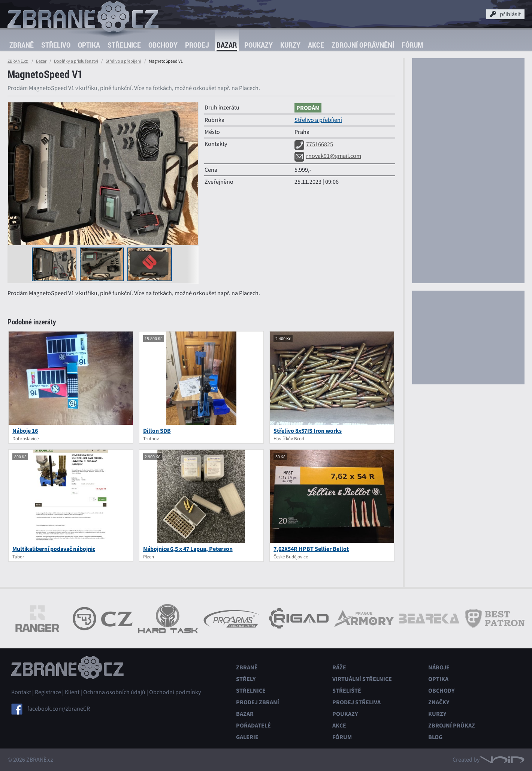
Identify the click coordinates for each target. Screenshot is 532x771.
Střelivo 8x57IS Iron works (308, 431)
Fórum (412, 45)
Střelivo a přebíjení (123, 61)
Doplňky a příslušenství (76, 61)
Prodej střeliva (356, 702)
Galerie (247, 737)
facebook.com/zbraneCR (59, 709)
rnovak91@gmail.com (328, 156)
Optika (89, 45)
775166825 (314, 144)
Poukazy (259, 45)
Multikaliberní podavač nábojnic (54, 549)
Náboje (439, 667)
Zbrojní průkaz (452, 725)
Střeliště (347, 691)
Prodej (197, 45)
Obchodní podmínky (175, 692)
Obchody (163, 45)
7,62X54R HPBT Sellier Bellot (311, 549)
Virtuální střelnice (362, 679)
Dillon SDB (157, 431)
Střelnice (124, 45)
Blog (435, 737)
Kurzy (290, 45)
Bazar (227, 45)
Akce (316, 45)
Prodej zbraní (258, 702)
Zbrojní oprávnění (363, 45)
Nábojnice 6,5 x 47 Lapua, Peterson (188, 549)
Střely (246, 679)
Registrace (48, 692)
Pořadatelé (253, 725)
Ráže (339, 667)
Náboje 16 (25, 431)
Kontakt (21, 692)
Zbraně (22, 45)
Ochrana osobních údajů (114, 692)
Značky (439, 702)
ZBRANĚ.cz (18, 61)
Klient (72, 692)
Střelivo (56, 45)
